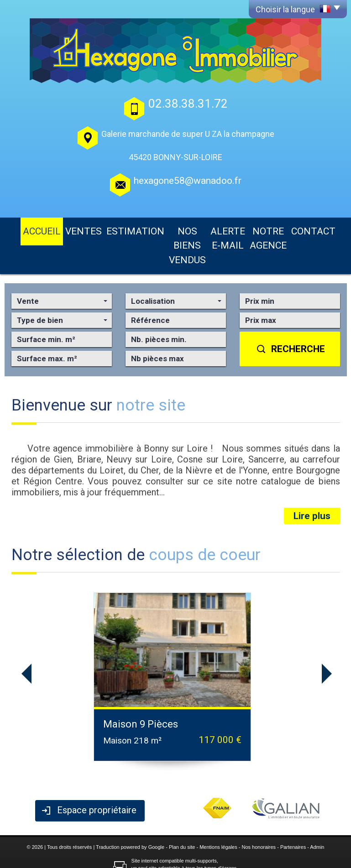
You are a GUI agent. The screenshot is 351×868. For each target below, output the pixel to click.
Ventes (62, 229)
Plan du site (182, 813)
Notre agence (274, 229)
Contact (320, 229)
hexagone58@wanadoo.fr (188, 181)
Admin (317, 813)
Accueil (29, 229)
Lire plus (312, 483)
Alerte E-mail (219, 229)
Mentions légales (218, 813)
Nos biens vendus (159, 229)
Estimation (102, 229)
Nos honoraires (259, 813)
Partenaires (293, 813)
